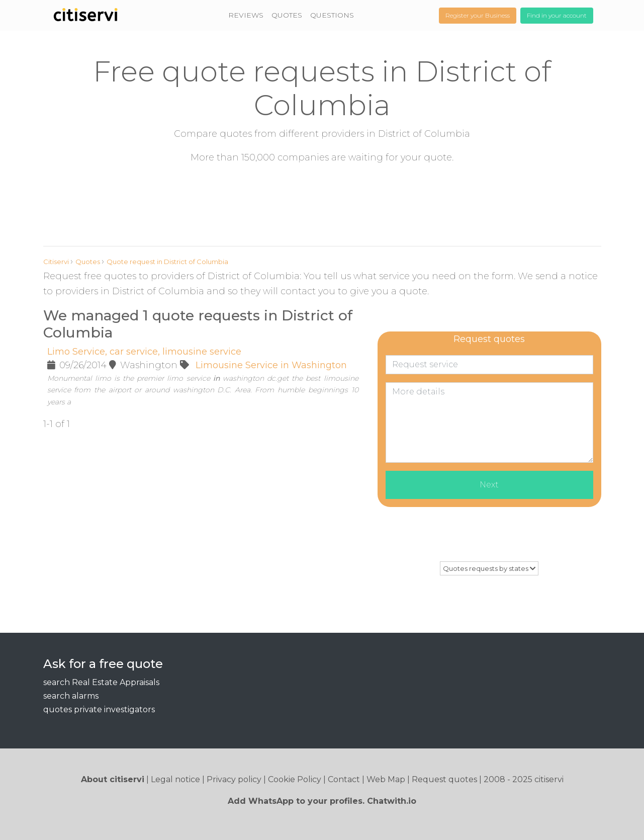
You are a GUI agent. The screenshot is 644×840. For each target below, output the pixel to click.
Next (489, 485)
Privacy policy (234, 779)
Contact (344, 779)
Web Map (386, 779)
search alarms (71, 696)
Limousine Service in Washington (271, 365)
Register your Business (478, 15)
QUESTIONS (332, 15)
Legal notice (175, 779)
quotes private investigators (99, 709)
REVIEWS (246, 15)
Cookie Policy (295, 779)
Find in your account (557, 15)
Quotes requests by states (489, 568)
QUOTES (287, 15)
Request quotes (444, 779)
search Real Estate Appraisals (101, 682)
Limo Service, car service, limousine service (144, 352)
